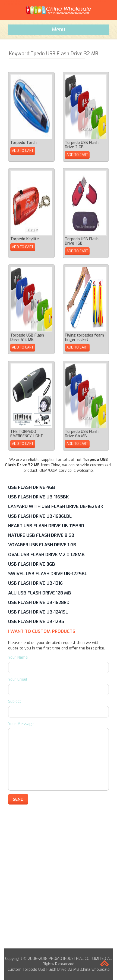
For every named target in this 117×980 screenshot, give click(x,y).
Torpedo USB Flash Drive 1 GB (82, 241)
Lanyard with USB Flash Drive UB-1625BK (56, 506)
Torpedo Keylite (25, 239)
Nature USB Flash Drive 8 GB (41, 535)
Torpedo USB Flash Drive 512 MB (27, 337)
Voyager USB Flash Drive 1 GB (42, 545)
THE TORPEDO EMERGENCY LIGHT (27, 434)
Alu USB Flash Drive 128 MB (40, 593)
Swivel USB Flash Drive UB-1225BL (48, 574)
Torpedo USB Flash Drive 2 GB (82, 145)
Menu (58, 29)
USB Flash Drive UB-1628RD (39, 602)
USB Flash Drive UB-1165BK (38, 497)
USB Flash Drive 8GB (32, 564)
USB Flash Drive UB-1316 (35, 583)
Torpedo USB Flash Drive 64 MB (82, 434)
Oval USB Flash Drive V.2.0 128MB (46, 554)
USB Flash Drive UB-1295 (36, 621)
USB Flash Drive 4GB (32, 487)
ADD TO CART (23, 151)
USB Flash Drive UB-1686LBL (40, 516)
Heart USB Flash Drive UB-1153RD (46, 526)
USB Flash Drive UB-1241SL (38, 612)
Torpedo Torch (23, 143)
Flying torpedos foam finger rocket (84, 337)
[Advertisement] (58, 890)
